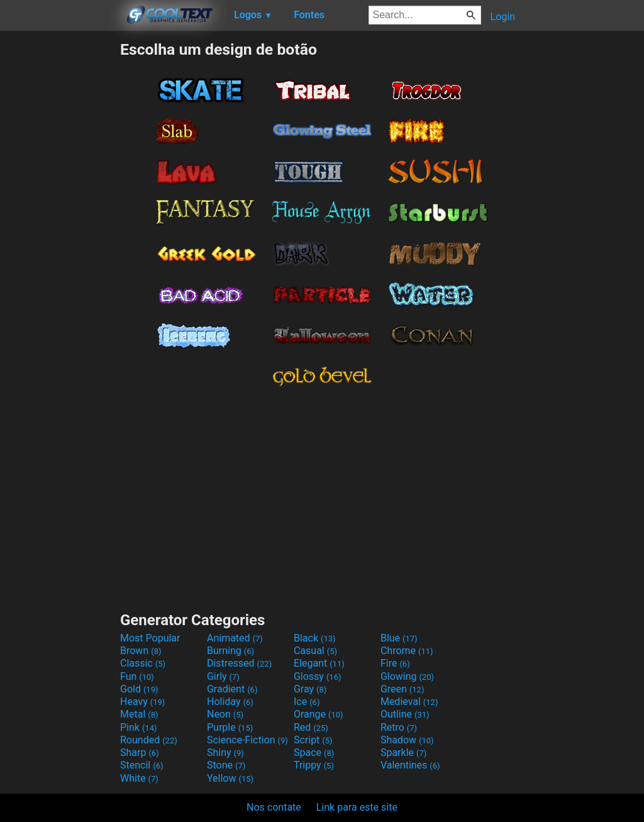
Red (311, 727)
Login (503, 17)
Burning (230, 651)
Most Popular (150, 638)
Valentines (410, 765)
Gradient (232, 689)
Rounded (149, 740)
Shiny (225, 753)
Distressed (239, 663)
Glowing (407, 676)
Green (402, 689)
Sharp (140, 753)
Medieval (409, 702)
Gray (310, 689)
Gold (139, 689)
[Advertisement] (60, 229)
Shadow (407, 740)
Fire (395, 663)
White (139, 778)
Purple (230, 727)
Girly (223, 676)
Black (315, 638)
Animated (235, 638)
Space (314, 753)
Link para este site (357, 807)
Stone (226, 765)
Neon (225, 714)
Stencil (142, 765)
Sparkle (403, 753)
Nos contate (274, 807)
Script (313, 740)
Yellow (230, 778)
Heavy (142, 702)
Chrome (407, 651)
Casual (315, 651)
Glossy (318, 676)
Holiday (230, 702)
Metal (139, 714)
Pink (139, 727)
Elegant (319, 663)
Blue (399, 638)
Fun (137, 676)
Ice (307, 702)
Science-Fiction (247, 740)
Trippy (314, 765)
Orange (319, 714)
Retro (399, 727)
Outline (405, 714)
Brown (141, 651)
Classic (143, 663)
